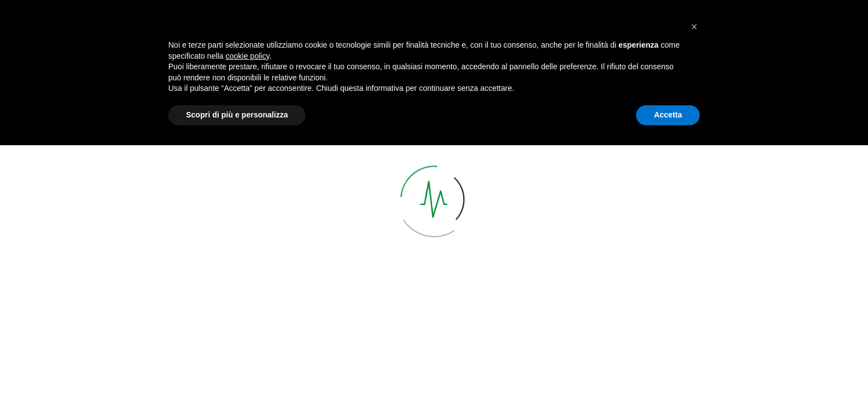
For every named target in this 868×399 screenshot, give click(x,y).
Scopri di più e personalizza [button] (237, 369)
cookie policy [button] (248, 310)
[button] (694, 280)
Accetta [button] (668, 369)
